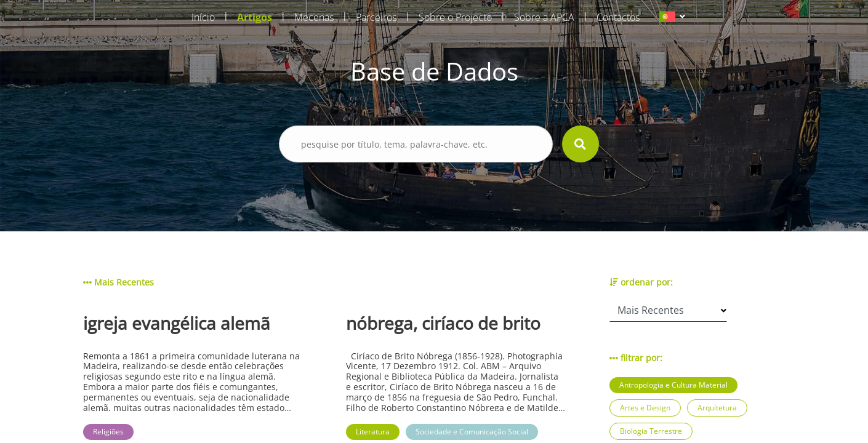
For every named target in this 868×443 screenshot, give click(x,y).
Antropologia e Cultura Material (673, 385)
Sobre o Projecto (455, 17)
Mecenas (314, 17)
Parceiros (376, 17)
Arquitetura (717, 408)
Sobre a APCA (544, 17)
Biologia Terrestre (651, 431)
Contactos (618, 17)
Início (203, 17)
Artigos (255, 17)
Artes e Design (645, 408)
